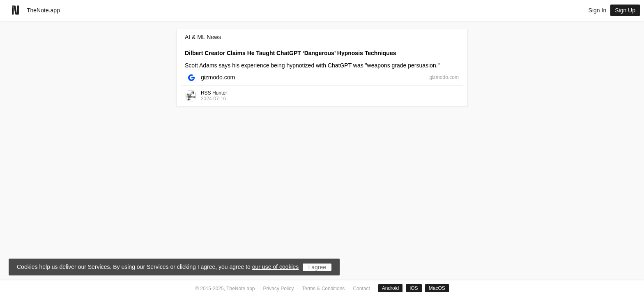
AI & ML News (203, 37)
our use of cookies (276, 267)
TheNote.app (43, 10)
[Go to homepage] (15, 10)
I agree (317, 267)
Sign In (598, 10)
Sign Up (625, 10)
